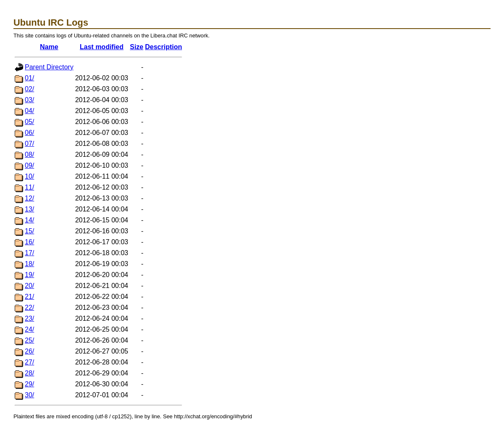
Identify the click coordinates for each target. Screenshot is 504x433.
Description (164, 47)
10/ (29, 176)
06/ (29, 133)
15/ (29, 231)
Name (49, 47)
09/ (29, 165)
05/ (29, 122)
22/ (29, 308)
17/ (29, 253)
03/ (29, 100)
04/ (29, 111)
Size (137, 47)
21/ (29, 297)
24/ (29, 329)
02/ (29, 89)
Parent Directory (49, 67)
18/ (29, 264)
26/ (29, 351)
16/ (29, 242)
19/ (29, 275)
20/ (29, 286)
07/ (29, 144)
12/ (29, 198)
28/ (29, 373)
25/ (29, 340)
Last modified (102, 47)
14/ (29, 220)
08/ (29, 154)
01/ (29, 78)
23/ (29, 318)
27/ (29, 362)
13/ (29, 209)
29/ (29, 384)
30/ (29, 395)
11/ (29, 187)
